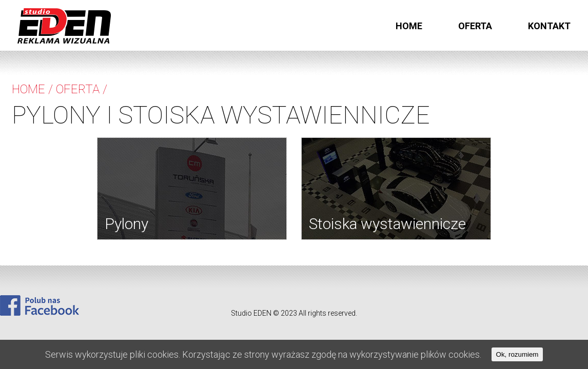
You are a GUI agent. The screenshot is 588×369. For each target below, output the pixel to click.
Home (409, 26)
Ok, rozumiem (517, 354)
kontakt (549, 26)
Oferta (475, 26)
